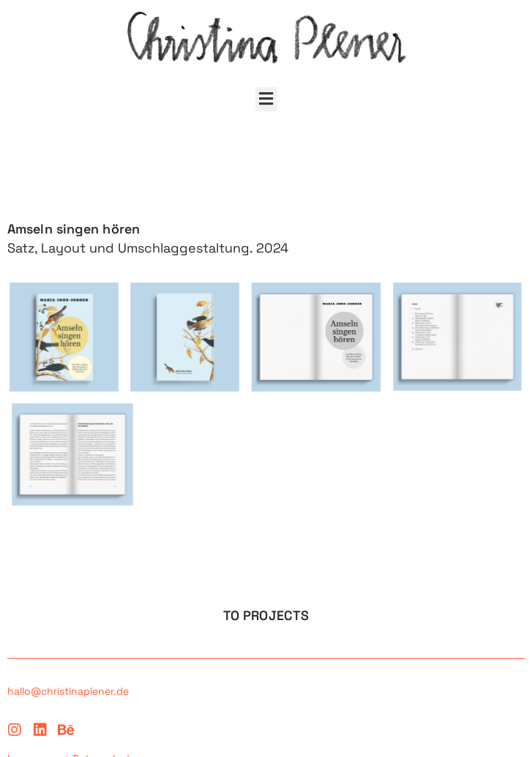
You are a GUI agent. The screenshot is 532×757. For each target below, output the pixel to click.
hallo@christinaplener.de (68, 691)
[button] (266, 99)
